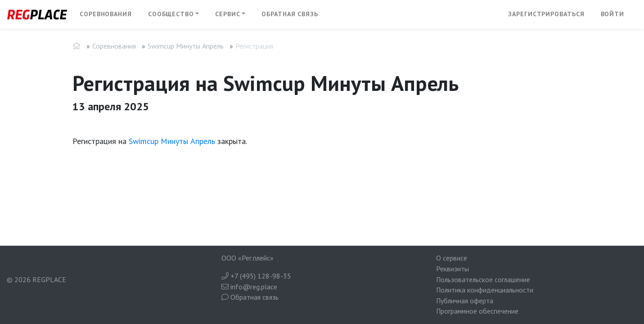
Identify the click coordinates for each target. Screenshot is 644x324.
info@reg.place (249, 287)
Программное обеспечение (477, 311)
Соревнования (106, 14)
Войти (613, 14)
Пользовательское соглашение (483, 279)
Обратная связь (290, 14)
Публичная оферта (465, 301)
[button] (174, 14)
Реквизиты (453, 269)
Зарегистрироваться (546, 14)
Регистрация (254, 46)
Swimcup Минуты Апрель (186, 46)
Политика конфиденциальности (485, 290)
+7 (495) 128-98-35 (256, 276)
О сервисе (452, 258)
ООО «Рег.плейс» (248, 258)
